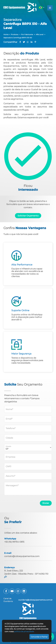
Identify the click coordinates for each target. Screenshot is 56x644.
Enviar (46, 503)
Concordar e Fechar (39, 637)
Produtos (15, 34)
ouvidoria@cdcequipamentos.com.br (35, 600)
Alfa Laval (40, 34)
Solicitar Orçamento (28, 216)
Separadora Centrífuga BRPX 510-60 (18, 38)
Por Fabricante (27, 34)
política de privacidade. (24, 631)
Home (6, 34)
